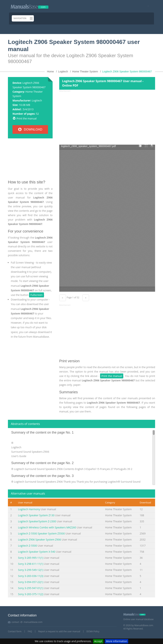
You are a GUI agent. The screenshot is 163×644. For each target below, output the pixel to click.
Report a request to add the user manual (59, 631)
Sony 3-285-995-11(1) (31, 558)
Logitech (37, 100)
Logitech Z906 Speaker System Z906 (40, 540)
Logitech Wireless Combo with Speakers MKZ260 (47, 527)
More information (117, 641)
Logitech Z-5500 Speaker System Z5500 (41, 533)
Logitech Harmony (29, 509)
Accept (98, 641)
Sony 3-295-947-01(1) (31, 588)
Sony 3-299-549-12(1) (31, 570)
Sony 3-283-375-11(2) (31, 594)
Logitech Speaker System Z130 (36, 515)
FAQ (30, 631)
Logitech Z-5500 (28, 546)
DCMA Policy (93, 631)
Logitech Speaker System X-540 (37, 552)
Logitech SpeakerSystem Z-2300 (37, 521)
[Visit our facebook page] (147, 6)
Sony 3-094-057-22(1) (31, 582)
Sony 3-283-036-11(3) (31, 576)
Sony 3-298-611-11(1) (31, 564)
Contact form (15, 631)
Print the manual (27, 118)
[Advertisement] (30, 160)
